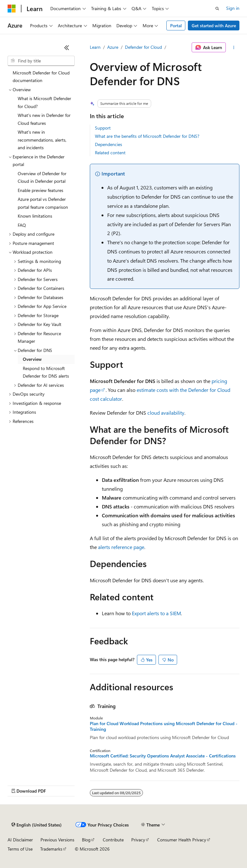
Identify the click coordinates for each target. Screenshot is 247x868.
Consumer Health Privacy (182, 840)
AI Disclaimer (20, 840)
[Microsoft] (12, 9)
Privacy (138, 840)
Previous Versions (57, 840)
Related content (110, 153)
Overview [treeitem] (32, 359)
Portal (176, 26)
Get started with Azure (214, 26)
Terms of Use (20, 849)
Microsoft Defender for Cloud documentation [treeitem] (41, 77)
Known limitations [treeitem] (35, 216)
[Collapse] (67, 48)
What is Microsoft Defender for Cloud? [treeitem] (44, 102)
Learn (95, 47)
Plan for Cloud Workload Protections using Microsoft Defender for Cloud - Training (164, 726)
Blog (86, 840)
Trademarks (51, 849)
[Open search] (217, 9)
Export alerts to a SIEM (156, 613)
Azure (113, 47)
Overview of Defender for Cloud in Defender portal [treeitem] (42, 177)
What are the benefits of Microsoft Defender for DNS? (147, 136)
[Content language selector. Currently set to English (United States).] (37, 825)
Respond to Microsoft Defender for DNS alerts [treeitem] (46, 372)
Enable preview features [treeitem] (40, 190)
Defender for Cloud (143, 47)
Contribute (113, 840)
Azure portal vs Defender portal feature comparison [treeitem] (43, 203)
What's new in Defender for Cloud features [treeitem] (44, 119)
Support (103, 128)
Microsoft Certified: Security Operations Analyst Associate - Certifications (163, 756)
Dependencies (108, 144)
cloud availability (166, 413)
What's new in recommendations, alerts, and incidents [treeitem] (42, 140)
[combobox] (41, 61)
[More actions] (234, 48)
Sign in (233, 8)
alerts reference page (121, 547)
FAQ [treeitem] (22, 225)
